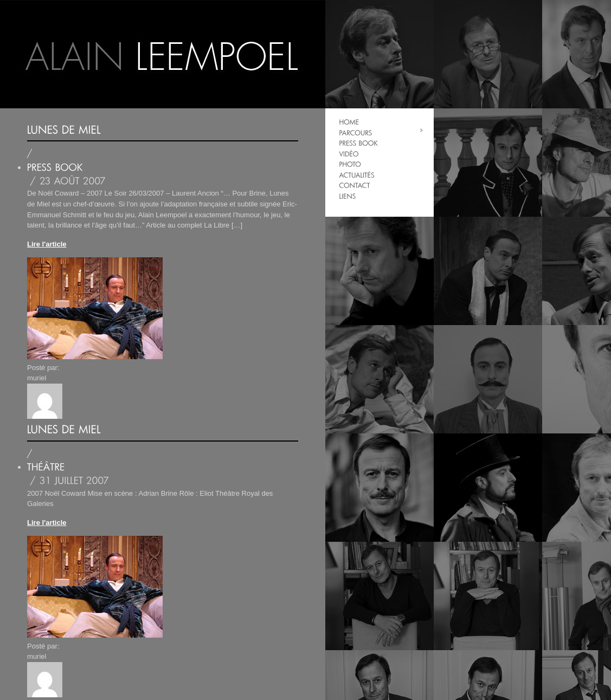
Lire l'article (47, 244)
